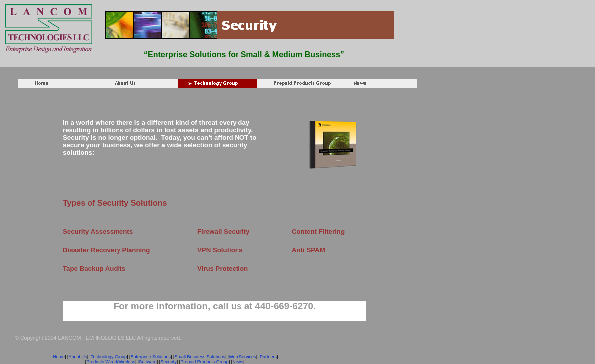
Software (148, 362)
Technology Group (109, 357)
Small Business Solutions (200, 357)
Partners (268, 357)
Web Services (242, 357)
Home (59, 357)
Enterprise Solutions (151, 357)
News (238, 362)
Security (169, 362)
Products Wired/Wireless (111, 362)
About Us (77, 357)
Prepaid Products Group (204, 362)
